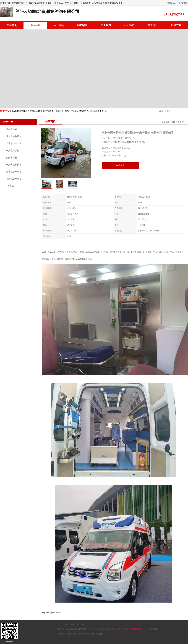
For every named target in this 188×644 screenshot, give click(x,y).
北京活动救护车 (14, 136)
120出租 (10, 186)
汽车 (115, 142)
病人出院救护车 (14, 165)
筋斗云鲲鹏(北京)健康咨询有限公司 (132, 629)
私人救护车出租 (14, 179)
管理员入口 (90, 634)
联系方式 (176, 25)
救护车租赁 (12, 158)
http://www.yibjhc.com (51, 612)
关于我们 (106, 25)
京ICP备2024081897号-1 (107, 629)
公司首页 (12, 25)
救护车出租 (12, 129)
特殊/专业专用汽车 (136, 142)
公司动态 (129, 25)
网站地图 (99, 634)
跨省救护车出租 (14, 172)
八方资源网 (73, 634)
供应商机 (35, 25)
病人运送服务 (13, 151)
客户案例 (82, 25)
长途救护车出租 (14, 143)
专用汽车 (122, 142)
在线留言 (120, 166)
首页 (173, 122)
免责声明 (81, 634)
